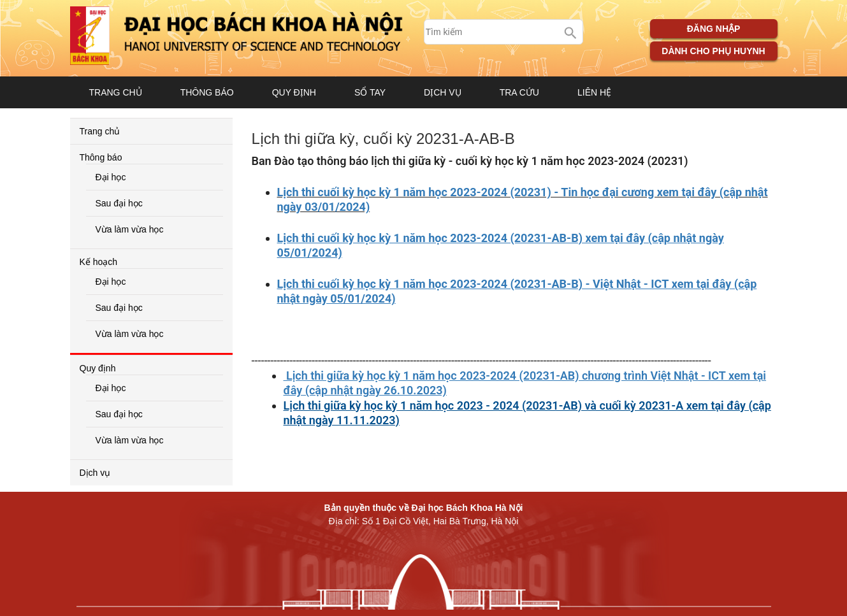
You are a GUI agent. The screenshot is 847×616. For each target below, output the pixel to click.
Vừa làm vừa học (130, 229)
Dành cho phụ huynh (713, 51)
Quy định (294, 92)
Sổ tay (370, 92)
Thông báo (207, 92)
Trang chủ (116, 92)
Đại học (111, 177)
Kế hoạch (99, 262)
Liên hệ (594, 92)
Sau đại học (119, 203)
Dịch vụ (443, 92)
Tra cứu (519, 92)
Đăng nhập (714, 29)
